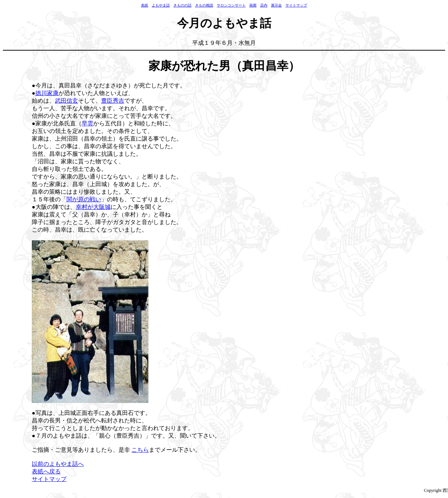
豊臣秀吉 (113, 101)
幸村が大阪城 (93, 207)
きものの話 (182, 5)
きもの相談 (204, 5)
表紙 (145, 5)
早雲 (87, 123)
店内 (264, 5)
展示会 (276, 5)
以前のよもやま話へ (58, 464)
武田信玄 (66, 101)
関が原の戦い (84, 199)
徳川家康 (47, 93)
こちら (140, 450)
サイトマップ (296, 5)
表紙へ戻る (46, 471)
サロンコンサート (231, 5)
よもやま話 (161, 5)
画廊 (253, 5)
